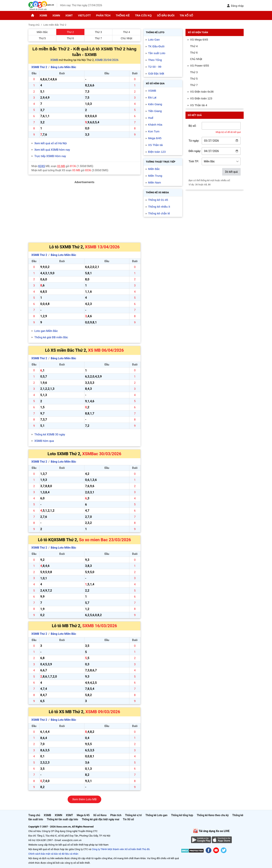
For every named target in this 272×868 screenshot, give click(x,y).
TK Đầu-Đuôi (156, 46)
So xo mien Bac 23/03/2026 (105, 540)
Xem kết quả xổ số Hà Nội (51, 143)
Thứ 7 (98, 38)
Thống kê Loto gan (156, 815)
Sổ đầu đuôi (166, 15)
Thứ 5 (42, 38)
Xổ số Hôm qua (155, 83)
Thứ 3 (98, 32)
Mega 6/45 (155, 138)
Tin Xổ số (186, 15)
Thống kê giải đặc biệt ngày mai (101, 819)
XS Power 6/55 (199, 66)
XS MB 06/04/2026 (106, 350)
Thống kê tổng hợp (182, 815)
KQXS (42, 166)
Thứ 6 (70, 38)
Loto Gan (154, 40)
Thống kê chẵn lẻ (159, 213)
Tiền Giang (155, 111)
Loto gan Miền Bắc (46, 331)
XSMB (43, 15)
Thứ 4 (126, 32)
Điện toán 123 (157, 152)
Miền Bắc (42, 32)
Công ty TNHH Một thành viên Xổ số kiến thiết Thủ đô (121, 849)
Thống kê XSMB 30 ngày (50, 434)
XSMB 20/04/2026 (107, 60)
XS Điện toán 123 (201, 98)
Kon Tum (154, 131)
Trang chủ (34, 815)
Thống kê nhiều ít (159, 207)
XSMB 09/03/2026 (103, 712)
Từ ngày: (194, 141)
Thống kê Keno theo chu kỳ (213, 815)
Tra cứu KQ (143, 15)
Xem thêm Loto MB (84, 799)
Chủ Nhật (126, 38)
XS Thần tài (155, 145)
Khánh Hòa (155, 125)
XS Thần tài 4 (199, 105)
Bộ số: (192, 126)
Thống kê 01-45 (158, 200)
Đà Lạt (152, 97)
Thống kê (123, 15)
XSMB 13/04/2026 (102, 247)
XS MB (61, 166)
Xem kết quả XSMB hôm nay (52, 150)
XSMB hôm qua (44, 441)
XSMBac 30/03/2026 (102, 454)
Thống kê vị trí (133, 815)
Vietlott (84, 15)
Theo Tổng (155, 60)
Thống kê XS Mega (157, 192)
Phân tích (103, 15)
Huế (151, 118)
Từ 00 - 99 (155, 67)
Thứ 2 (70, 32)
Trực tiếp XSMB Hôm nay (50, 156)
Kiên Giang (155, 104)
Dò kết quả (231, 172)
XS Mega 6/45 (199, 40)
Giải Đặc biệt (156, 73)
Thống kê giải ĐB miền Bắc (51, 337)
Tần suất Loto (157, 53)
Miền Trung (155, 176)
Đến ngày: (195, 151)
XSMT (69, 15)
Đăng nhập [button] (235, 6)
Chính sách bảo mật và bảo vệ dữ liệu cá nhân (53, 854)
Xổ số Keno (100, 815)
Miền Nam (155, 182)
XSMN (56, 15)
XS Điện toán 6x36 (202, 92)
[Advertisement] (84, 211)
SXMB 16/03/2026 (100, 626)
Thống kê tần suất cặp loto (63, 819)
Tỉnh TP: (194, 161)
